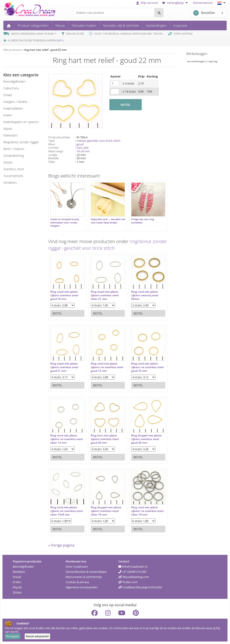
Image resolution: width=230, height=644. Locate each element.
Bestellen (204, 13)
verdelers (10, 183)
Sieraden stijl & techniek (121, 25)
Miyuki (17, 585)
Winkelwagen (197, 54)
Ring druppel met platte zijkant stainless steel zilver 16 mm (104, 506)
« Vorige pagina (61, 543)
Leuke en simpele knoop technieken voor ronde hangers (65, 220)
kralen (8, 115)
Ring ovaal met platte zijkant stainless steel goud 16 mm (64, 291)
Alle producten (12, 50)
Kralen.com (128, 580)
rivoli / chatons (14, 149)
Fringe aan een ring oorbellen (138, 219)
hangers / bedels (15, 102)
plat (86, 148)
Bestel (57, 309)
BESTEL (126, 105)
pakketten (10, 135)
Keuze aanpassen (37, 636)
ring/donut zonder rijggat (21, 142)
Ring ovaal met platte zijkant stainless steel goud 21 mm (64, 363)
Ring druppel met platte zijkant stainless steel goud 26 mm (142, 435)
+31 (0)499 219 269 (132, 569)
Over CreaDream (77, 564)
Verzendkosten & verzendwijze (86, 569)
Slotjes (17, 590)
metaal (81, 141)
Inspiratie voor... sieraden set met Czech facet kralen (104, 219)
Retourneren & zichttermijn (84, 575)
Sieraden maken (84, 25)
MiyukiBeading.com (134, 575)
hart (79, 148)
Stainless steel (14, 169)
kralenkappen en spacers (21, 122)
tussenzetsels (13, 176)
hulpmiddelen (13, 108)
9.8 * (60, 40)
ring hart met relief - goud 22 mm (45, 50)
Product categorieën (33, 25)
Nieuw (60, 25)
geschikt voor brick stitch (104, 141)
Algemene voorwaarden (82, 585)
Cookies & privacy (77, 580)
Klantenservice (203, 3)
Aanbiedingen (156, 25)
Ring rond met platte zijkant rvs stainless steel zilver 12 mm (64, 435)
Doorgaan (12, 636)
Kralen (17, 580)
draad (8, 95)
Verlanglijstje (176, 3)
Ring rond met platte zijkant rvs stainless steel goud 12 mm (102, 363)
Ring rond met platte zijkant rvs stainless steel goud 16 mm (140, 363)
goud (80, 144)
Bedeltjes (19, 569)
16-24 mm (83, 151)
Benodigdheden (23, 564)
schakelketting (14, 156)
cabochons (11, 88)
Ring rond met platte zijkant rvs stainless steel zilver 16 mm (140, 506)
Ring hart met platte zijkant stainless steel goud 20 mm (102, 435)
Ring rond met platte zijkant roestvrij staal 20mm (140, 291)
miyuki (8, 129)
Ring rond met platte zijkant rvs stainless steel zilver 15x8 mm (64, 506)
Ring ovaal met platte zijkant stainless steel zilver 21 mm (102, 291)
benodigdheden (14, 81)
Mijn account (147, 3)
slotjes (8, 162)
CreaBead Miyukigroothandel (140, 585)
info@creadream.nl (133, 564)
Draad (17, 575)
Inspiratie (180, 25)
